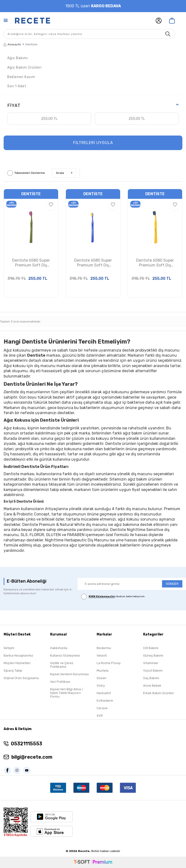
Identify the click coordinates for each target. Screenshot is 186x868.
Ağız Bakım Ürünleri (24, 68)
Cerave (102, 708)
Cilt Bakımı (151, 648)
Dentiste (31, 194)
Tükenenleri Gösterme (26, 173)
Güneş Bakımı (153, 655)
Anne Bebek (152, 686)
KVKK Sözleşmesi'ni (102, 597)
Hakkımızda (59, 648)
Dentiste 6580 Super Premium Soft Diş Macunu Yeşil (31, 263)
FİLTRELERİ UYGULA (93, 143)
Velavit (102, 655)
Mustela (103, 671)
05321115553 (27, 744)
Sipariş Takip (13, 671)
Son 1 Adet (17, 86)
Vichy (101, 686)
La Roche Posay (109, 663)
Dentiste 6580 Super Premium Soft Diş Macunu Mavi (93, 263)
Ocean (101, 678)
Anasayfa (12, 44)
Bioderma (104, 648)
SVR (100, 716)
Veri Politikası (60, 682)
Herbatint (104, 693)
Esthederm (105, 701)
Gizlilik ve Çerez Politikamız (62, 665)
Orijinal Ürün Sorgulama (21, 678)
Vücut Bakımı (153, 671)
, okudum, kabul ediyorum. (113, 597)
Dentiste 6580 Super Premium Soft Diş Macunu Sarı (155, 263)
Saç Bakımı (151, 678)
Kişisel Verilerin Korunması (70, 674)
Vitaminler (151, 663)
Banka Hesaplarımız (18, 655)
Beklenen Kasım (21, 77)
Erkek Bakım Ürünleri (159, 693)
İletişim (9, 648)
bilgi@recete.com (32, 757)
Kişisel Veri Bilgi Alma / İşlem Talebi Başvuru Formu (67, 693)
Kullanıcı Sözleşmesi (65, 655)
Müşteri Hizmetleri (17, 663)
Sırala (64, 173)
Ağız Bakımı (18, 58)
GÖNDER (172, 584)
